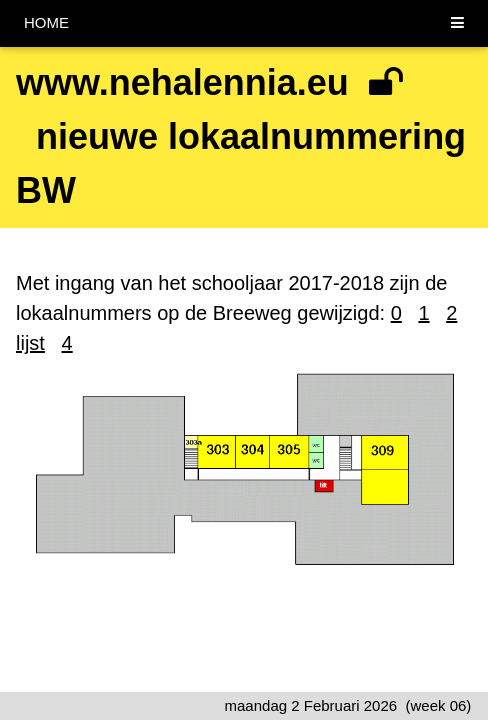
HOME (46, 22)
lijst (30, 343)
